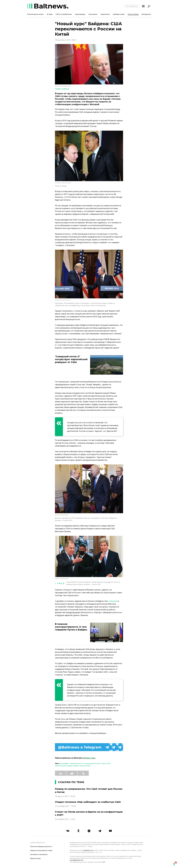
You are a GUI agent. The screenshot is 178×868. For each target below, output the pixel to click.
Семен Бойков (62, 89)
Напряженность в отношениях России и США (88, 764)
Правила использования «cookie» (41, 851)
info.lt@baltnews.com (76, 860)
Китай (88, 766)
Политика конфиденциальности (41, 847)
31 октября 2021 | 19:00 (65, 806)
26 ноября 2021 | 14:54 (65, 819)
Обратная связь (35, 858)
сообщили (113, 601)
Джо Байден (64, 764)
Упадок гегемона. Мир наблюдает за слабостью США (88, 802)
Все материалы (132, 6)
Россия (82, 766)
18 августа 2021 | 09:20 (65, 796)
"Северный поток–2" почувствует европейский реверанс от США (71, 359)
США (108, 764)
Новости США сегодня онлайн (67, 766)
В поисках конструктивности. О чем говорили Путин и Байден (71, 627)
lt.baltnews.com (88, 850)
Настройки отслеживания (39, 854)
